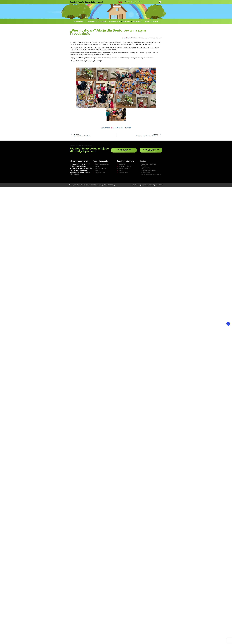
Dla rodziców (115, 21)
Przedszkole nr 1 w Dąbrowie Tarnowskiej (86, 2)
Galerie (147, 21)
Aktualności (137, 21)
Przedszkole (92, 21)
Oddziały (103, 21)
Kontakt (156, 21)
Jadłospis (126, 21)
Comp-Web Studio (157, 185)
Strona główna (78, 21)
